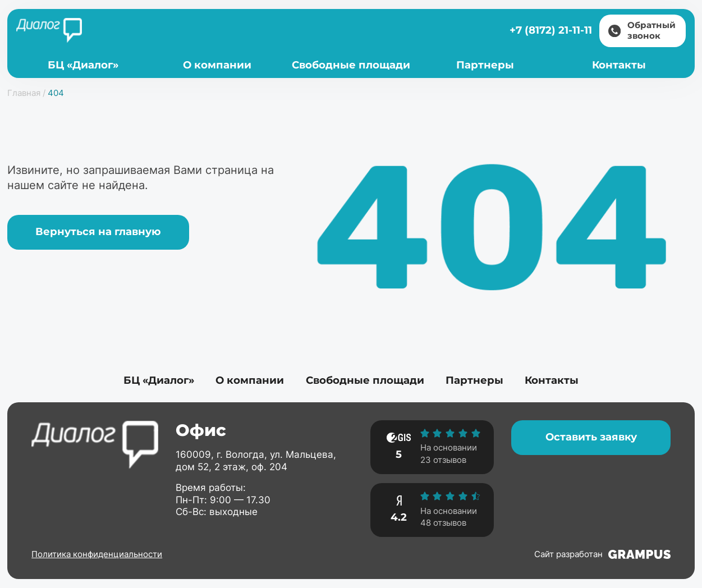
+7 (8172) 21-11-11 (551, 30)
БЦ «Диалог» (83, 65)
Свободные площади (351, 65)
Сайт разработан (602, 554)
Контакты (619, 65)
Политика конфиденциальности (97, 554)
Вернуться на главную (98, 231)
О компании (217, 65)
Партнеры (485, 65)
